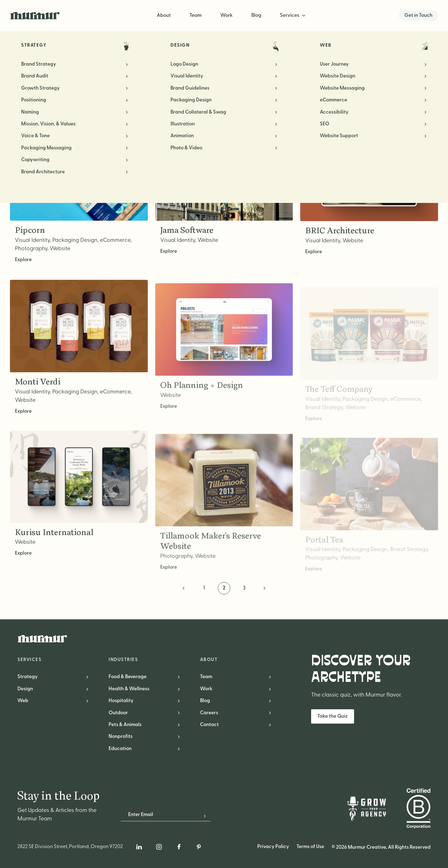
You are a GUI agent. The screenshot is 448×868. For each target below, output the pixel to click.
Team (196, 16)
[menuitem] (293, 16)
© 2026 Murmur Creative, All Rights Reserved (381, 847)
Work (226, 16)
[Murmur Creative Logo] (224, 639)
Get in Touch (418, 16)
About (164, 16)
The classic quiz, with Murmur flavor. (356, 695)
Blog (256, 16)
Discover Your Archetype (361, 669)
